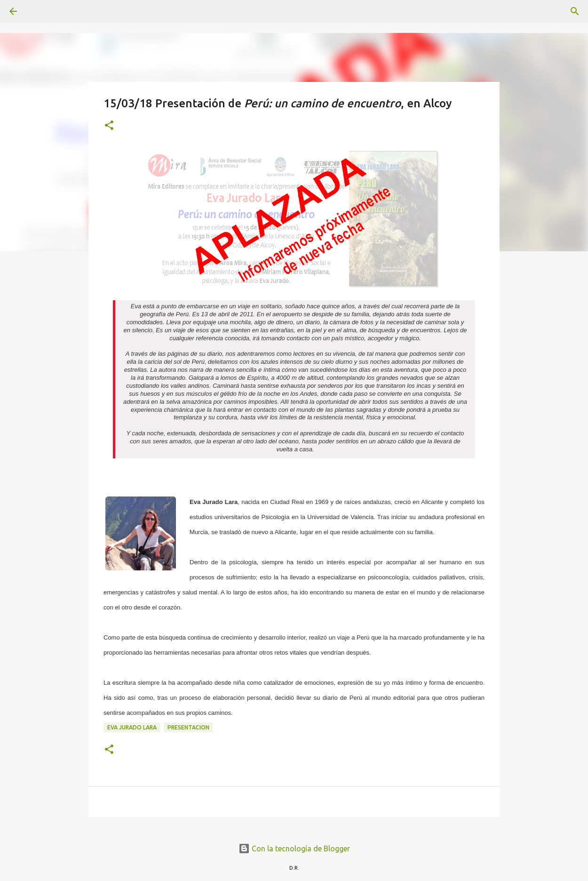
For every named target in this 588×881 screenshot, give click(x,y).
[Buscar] (40, 11)
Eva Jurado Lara (132, 727)
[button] (109, 126)
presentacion (188, 727)
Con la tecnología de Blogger (294, 849)
